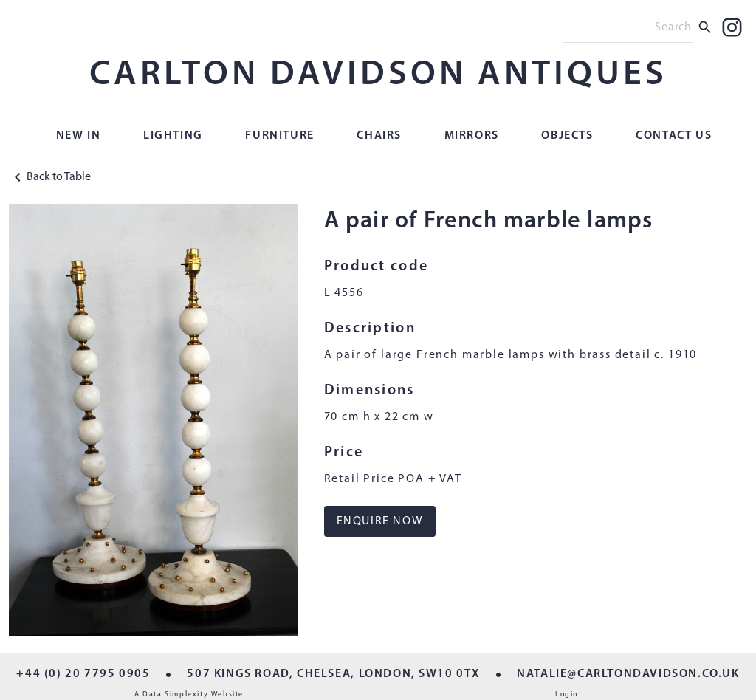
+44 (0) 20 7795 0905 (83, 674)
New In (79, 136)
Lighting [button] (173, 136)
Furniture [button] (279, 136)
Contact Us (674, 136)
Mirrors (472, 136)
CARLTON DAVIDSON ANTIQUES (378, 75)
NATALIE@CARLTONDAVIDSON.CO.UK (628, 674)
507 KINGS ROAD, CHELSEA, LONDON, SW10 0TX (333, 674)
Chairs (379, 136)
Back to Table (50, 177)
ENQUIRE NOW (380, 521)
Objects (567, 136)
